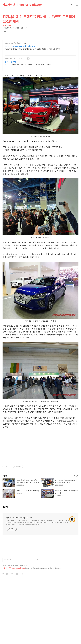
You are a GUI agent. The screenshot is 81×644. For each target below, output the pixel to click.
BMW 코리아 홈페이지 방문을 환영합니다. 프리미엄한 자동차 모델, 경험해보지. (33, 79)
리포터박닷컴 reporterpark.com (23, 5)
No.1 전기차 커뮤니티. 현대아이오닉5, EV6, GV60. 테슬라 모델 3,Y (29, 94)
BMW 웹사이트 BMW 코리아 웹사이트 (20, 76)
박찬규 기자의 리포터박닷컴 (10, 626)
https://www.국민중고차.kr (14, 73)
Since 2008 (23, 626)
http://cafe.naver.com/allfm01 (15, 88)
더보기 (76, 537)
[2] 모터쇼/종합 (7, 55)
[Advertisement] (40, 24)
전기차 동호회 (10, 91)
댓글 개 (5, 568)
